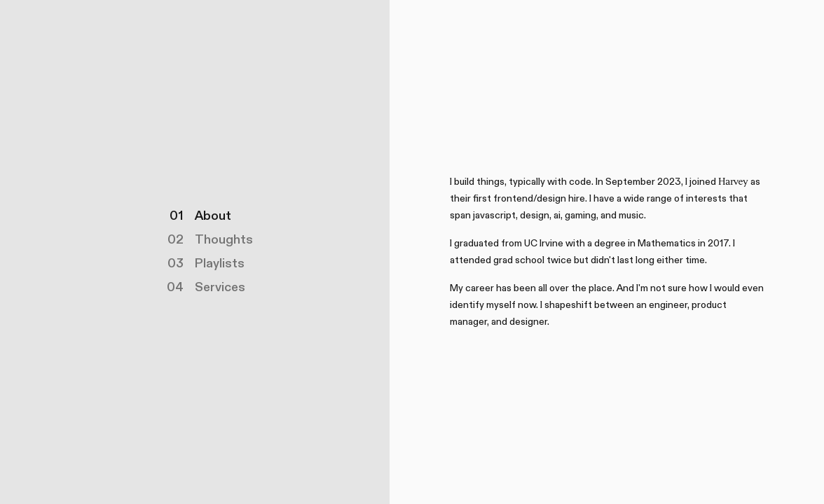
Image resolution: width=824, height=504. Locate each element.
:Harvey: (733, 182)
